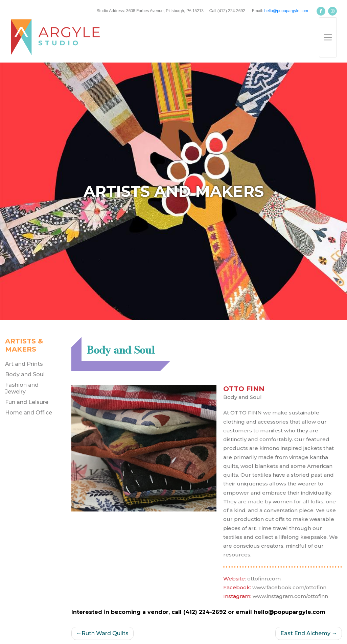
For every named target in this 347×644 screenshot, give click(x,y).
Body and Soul (25, 374)
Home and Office (29, 413)
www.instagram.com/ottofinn (290, 596)
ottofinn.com (264, 579)
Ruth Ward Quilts (105, 633)
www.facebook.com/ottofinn (289, 587)
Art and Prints (24, 364)
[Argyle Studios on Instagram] (332, 11)
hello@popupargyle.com (286, 11)
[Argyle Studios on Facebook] (321, 11)
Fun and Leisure (27, 402)
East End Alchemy (305, 633)
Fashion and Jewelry (22, 388)
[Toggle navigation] (328, 38)
